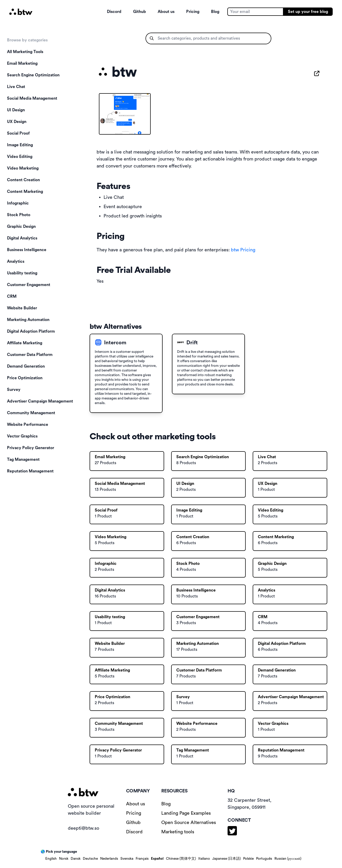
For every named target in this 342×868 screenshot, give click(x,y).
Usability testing (22, 273)
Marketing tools (178, 832)
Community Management (31, 413)
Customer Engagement (29, 285)
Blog (215, 12)
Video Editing (20, 157)
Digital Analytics (22, 238)
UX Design (17, 122)
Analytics (16, 261)
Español (157, 859)
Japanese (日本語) (227, 859)
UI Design (16, 110)
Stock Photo (19, 215)
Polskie (248, 859)
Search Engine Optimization (33, 75)
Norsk (64, 859)
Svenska (127, 859)
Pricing (193, 12)
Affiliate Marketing (25, 343)
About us (166, 12)
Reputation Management (30, 471)
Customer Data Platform (30, 355)
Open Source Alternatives (189, 822)
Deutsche (90, 859)
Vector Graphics (22, 436)
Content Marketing (25, 192)
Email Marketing (22, 63)
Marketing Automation (28, 320)
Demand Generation (26, 366)
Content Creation (23, 180)
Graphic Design (21, 227)
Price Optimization (25, 378)
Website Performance (28, 425)
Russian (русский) (288, 859)
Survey (14, 390)
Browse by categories (27, 40)
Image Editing (20, 145)
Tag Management (23, 459)
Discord (114, 12)
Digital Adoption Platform (31, 331)
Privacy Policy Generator (31, 448)
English (51, 859)
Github (140, 12)
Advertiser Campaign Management (40, 401)
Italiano (204, 859)
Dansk (76, 859)
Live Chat (16, 87)
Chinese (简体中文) (181, 859)
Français (142, 859)
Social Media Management (32, 98)
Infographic (18, 203)
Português (264, 859)
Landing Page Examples (186, 813)
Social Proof (18, 133)
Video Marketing (23, 168)
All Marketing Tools (25, 52)
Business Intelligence (27, 250)
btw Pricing (243, 250)
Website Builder (22, 308)
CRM (12, 296)
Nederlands (109, 859)
